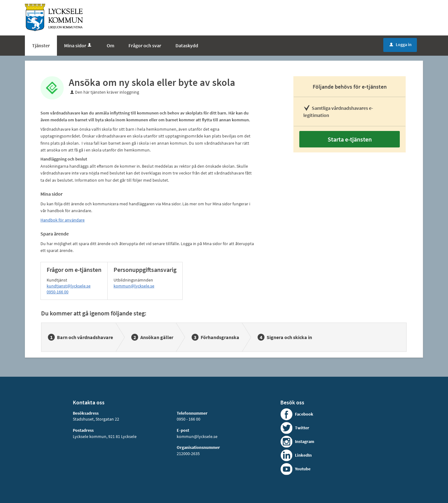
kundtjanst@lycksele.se (69, 286)
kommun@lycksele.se (134, 286)
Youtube (303, 469)
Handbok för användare (63, 220)
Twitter (302, 428)
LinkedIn (303, 455)
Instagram (305, 441)
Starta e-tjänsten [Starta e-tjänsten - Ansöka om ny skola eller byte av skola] (350, 139)
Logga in (401, 44)
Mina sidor (78, 45)
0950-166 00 (58, 292)
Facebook (304, 414)
